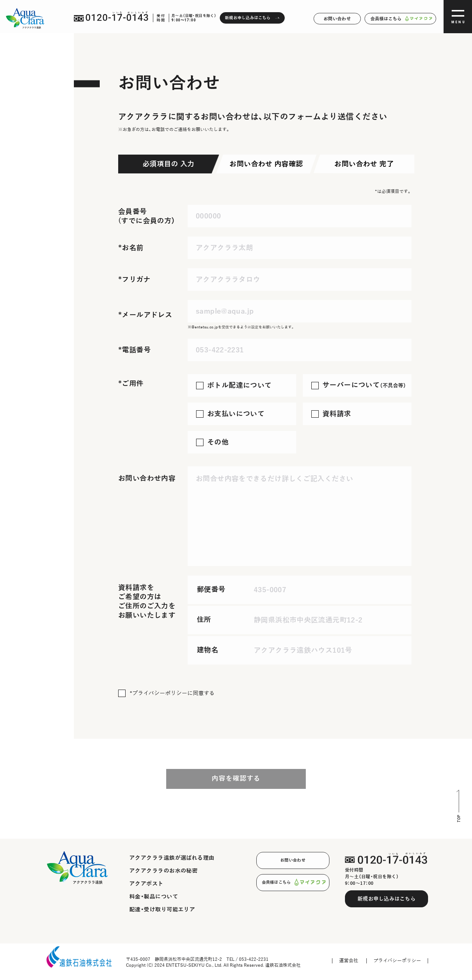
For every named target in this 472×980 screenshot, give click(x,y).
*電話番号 (134, 350)
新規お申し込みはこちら (387, 899)
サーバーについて (364, 385)
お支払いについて (236, 414)
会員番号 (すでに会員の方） (147, 216)
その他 (218, 442)
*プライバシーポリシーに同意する (172, 693)
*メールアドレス (145, 315)
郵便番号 (211, 589)
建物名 (208, 650)
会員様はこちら (400, 19)
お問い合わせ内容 (147, 478)
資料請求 (337, 414)
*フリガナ (134, 279)
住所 (204, 620)
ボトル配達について (239, 385)
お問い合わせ (337, 19)
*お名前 (131, 248)
